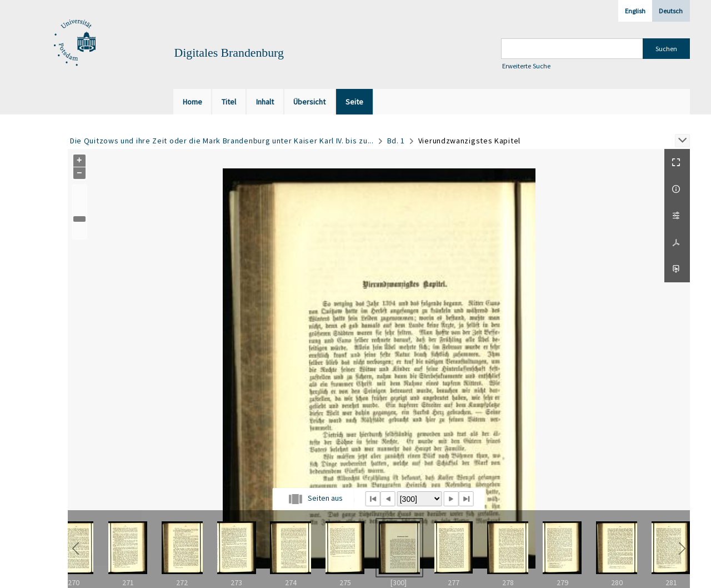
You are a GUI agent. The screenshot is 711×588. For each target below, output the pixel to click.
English (635, 11)
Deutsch (671, 11)
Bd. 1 (396, 141)
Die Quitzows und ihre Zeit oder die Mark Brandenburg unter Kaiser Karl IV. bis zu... (222, 141)
